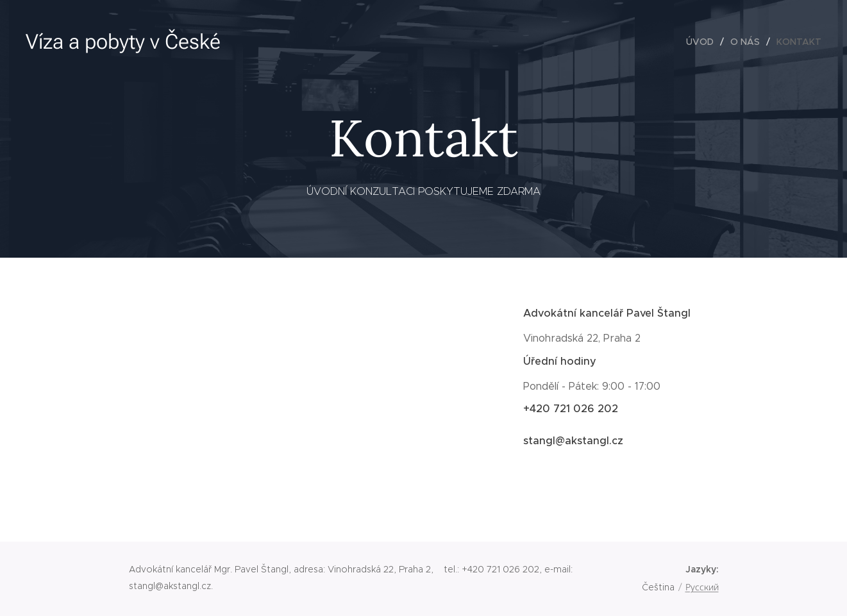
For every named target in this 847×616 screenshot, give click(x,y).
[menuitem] (703, 42)
